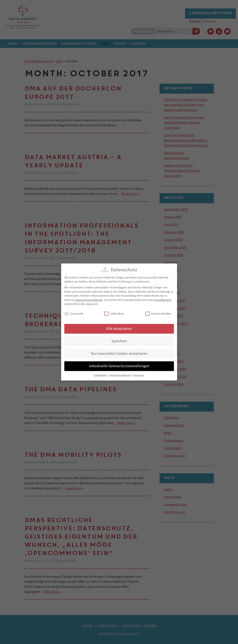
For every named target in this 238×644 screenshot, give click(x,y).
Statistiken (114, 312)
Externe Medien (158, 312)
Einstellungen (163, 298)
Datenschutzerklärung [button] (120, 374)
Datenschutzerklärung (89, 298)
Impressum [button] (138, 374)
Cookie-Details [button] (101, 374)
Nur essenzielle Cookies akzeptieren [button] (119, 352)
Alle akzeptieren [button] (119, 327)
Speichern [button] (119, 340)
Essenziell (74, 312)
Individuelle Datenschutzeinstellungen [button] (119, 364)
